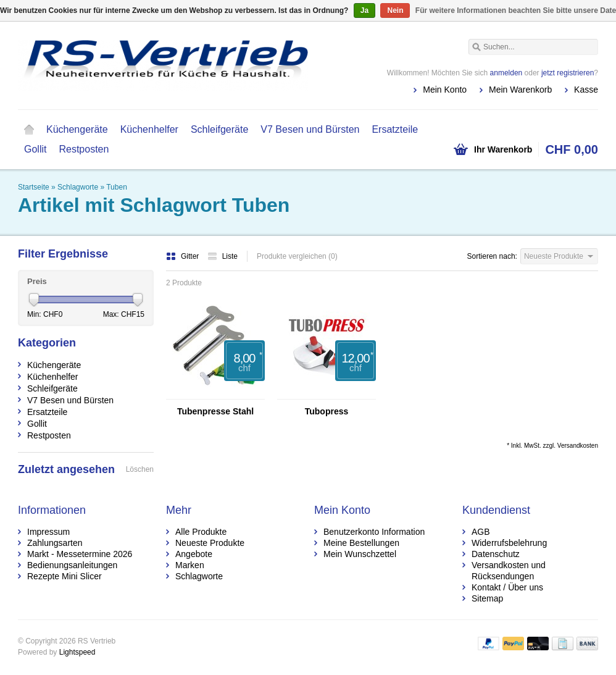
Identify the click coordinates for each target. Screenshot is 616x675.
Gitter (184, 256)
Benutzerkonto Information (374, 532)
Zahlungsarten (55, 543)
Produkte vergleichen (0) (297, 256)
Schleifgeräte (219, 129)
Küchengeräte (77, 129)
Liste (223, 256)
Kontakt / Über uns (507, 587)
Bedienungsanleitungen (72, 565)
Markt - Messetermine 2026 (80, 554)
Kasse (586, 90)
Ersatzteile (395, 129)
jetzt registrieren (568, 73)
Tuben (117, 187)
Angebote (194, 554)
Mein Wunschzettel (360, 554)
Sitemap (487, 598)
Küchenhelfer (149, 129)
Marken (190, 565)
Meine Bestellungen (361, 543)
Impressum (48, 532)
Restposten (84, 149)
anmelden (506, 73)
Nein (395, 10)
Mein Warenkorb (520, 90)
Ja (364, 10)
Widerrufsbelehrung (509, 543)
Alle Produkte (201, 532)
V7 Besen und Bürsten (310, 129)
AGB (481, 532)
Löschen (140, 469)
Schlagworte (78, 187)
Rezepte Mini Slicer (65, 576)
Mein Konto (445, 90)
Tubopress (327, 411)
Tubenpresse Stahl (215, 411)
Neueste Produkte (210, 543)
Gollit (35, 149)
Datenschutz (496, 554)
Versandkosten (578, 446)
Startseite (29, 130)
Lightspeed (77, 652)
